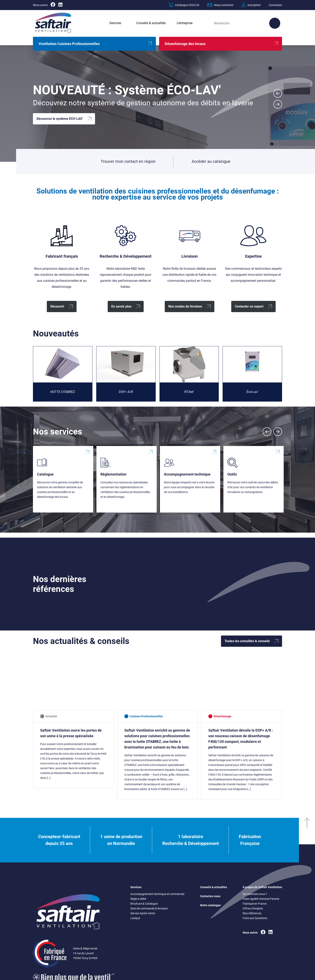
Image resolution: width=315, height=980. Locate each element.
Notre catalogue (210, 905)
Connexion (275, 5)
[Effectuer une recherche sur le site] (275, 23)
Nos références (252, 913)
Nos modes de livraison (185, 306)
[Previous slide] (267, 432)
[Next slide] (278, 104)
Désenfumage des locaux (185, 44)
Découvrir (57, 306)
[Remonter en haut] (307, 840)
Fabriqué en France (255, 904)
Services (115, 23)
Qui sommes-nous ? (255, 894)
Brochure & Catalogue (144, 904)
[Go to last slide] (278, 93)
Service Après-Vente (143, 913)
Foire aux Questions (255, 918)
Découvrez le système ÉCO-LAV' (60, 119)
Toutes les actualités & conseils (247, 641)
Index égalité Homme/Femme (261, 899)
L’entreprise (185, 23)
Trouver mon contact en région (128, 161)
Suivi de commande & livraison (149, 908)
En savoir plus (121, 306)
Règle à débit (138, 899)
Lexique (135, 918)
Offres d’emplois (253, 908)
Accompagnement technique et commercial (157, 894)
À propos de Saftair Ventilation (262, 887)
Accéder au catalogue (211, 163)
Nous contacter (220, 5)
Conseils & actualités (151, 23)
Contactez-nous (210, 896)
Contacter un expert (249, 306)
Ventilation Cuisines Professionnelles (69, 44)
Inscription (251, 5)
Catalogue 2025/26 (184, 5)
